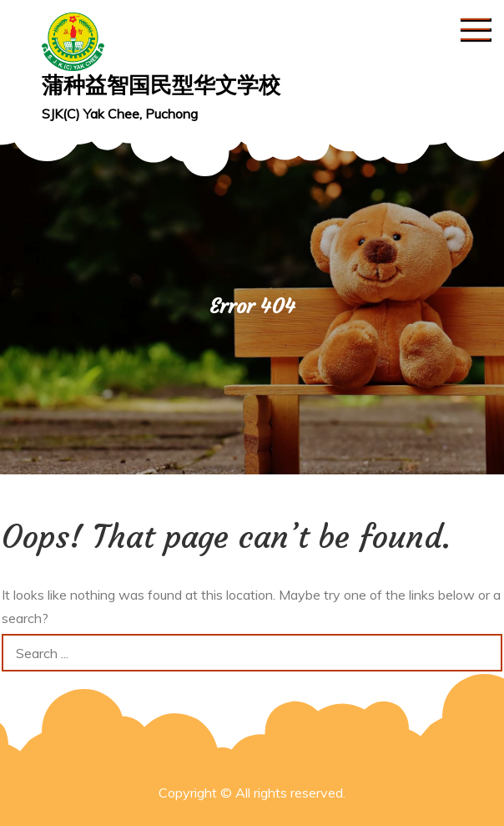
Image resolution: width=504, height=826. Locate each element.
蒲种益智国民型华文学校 (161, 85)
